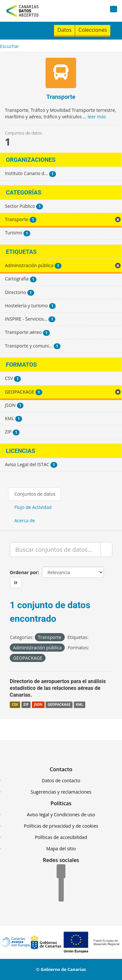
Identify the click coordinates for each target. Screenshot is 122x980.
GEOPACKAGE (59, 705)
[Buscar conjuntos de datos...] (55, 549)
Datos (64, 30)
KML (80, 705)
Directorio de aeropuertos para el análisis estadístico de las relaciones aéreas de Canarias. (58, 688)
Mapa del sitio (61, 849)
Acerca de (25, 520)
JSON (38, 705)
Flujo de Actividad (33, 507)
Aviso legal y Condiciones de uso (61, 815)
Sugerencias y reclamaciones (61, 792)
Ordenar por (24, 572)
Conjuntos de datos (35, 494)
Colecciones (93, 30)
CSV (15, 705)
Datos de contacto (61, 780)
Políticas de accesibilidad (61, 837)
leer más (97, 117)
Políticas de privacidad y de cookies (61, 826)
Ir (16, 582)
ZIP (26, 705)
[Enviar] (106, 549)
